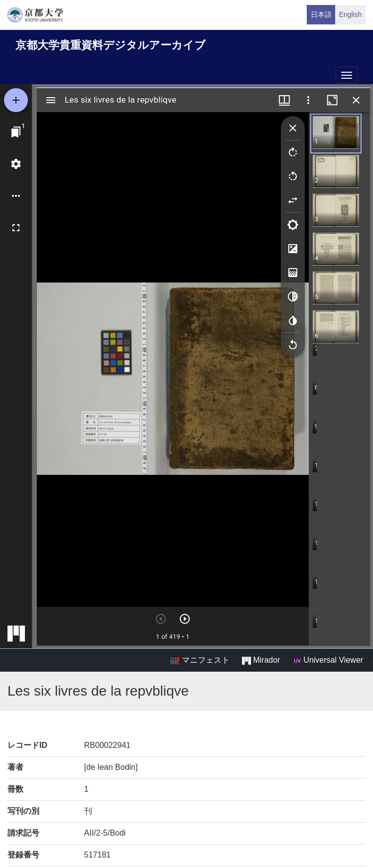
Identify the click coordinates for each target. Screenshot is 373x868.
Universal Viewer (328, 660)
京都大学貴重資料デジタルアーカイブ (111, 45)
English (351, 14)
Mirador (261, 660)
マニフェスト (200, 660)
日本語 (321, 14)
